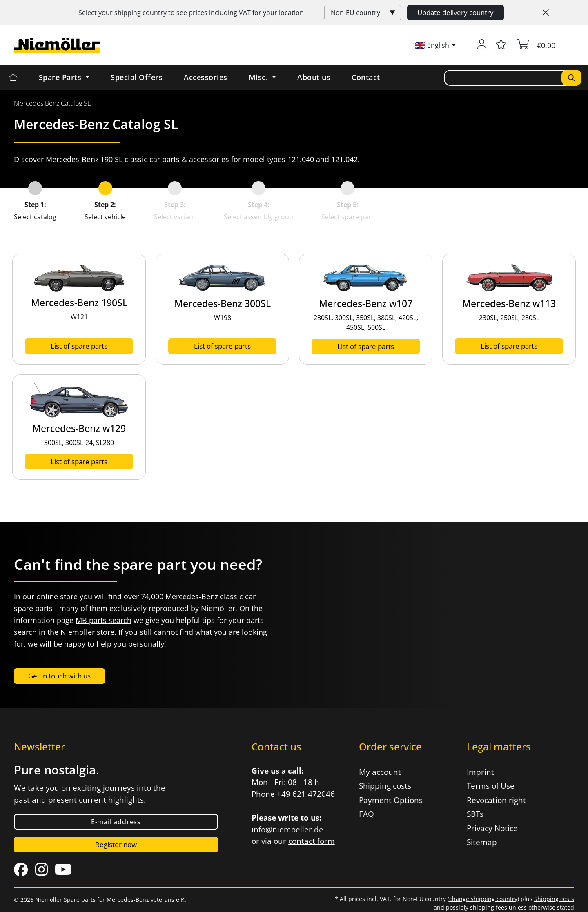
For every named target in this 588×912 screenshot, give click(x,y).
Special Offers (137, 77)
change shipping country (483, 899)
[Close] (546, 13)
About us (314, 77)
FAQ (366, 814)
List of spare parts (79, 346)
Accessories (206, 77)
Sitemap (482, 842)
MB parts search (104, 620)
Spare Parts (61, 77)
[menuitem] (52, 103)
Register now (116, 844)
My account (380, 772)
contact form (312, 841)
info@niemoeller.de (287, 830)
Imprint (480, 772)
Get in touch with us (59, 676)
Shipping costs (385, 786)
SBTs (475, 814)
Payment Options (391, 800)
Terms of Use (491, 786)
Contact (366, 77)
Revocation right (496, 800)
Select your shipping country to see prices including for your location (191, 13)
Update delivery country (455, 12)
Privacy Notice (492, 828)
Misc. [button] (259, 77)
